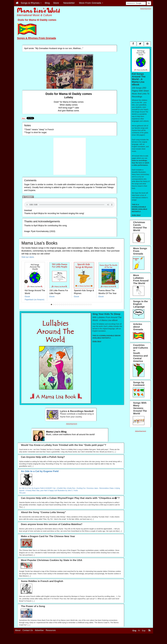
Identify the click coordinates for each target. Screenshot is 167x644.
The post (22, 493)
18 (85, 304)
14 (77, 304)
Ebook (27, 297)
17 (83, 304)
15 (79, 304)
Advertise (39, 639)
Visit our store (28, 257)
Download (28, 210)
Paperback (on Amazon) (35, 300)
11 (71, 304)
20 (89, 304)
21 (91, 304)
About (18, 639)
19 (87, 304)
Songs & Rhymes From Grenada (36, 38)
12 (73, 304)
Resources (51, 639)
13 (75, 304)
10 (69, 304)
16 (81, 304)
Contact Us (28, 639)
